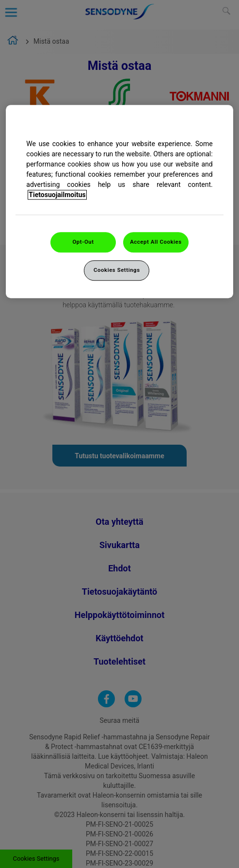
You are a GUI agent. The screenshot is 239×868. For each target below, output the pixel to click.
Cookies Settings (117, 270)
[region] (119, 201)
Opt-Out (83, 242)
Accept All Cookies (156, 242)
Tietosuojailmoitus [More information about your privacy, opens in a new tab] (57, 195)
